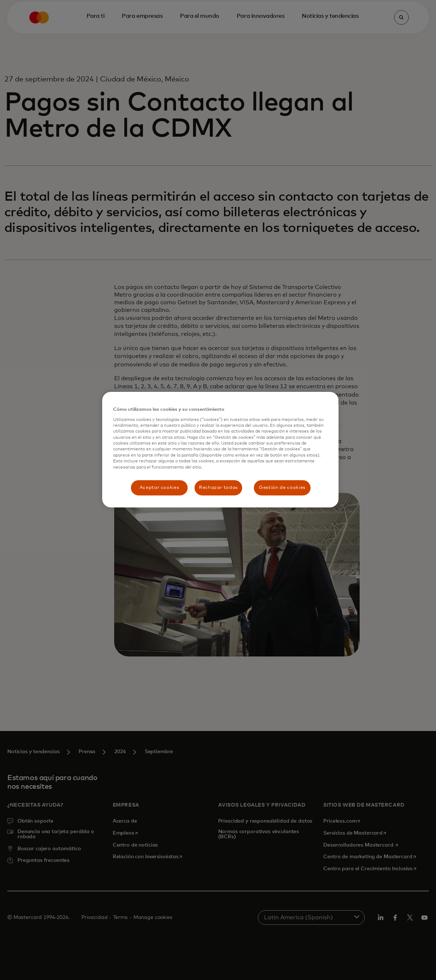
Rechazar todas (218, 488)
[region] (220, 450)
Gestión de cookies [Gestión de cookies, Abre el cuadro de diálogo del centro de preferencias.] (282, 488)
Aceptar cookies (159, 488)
